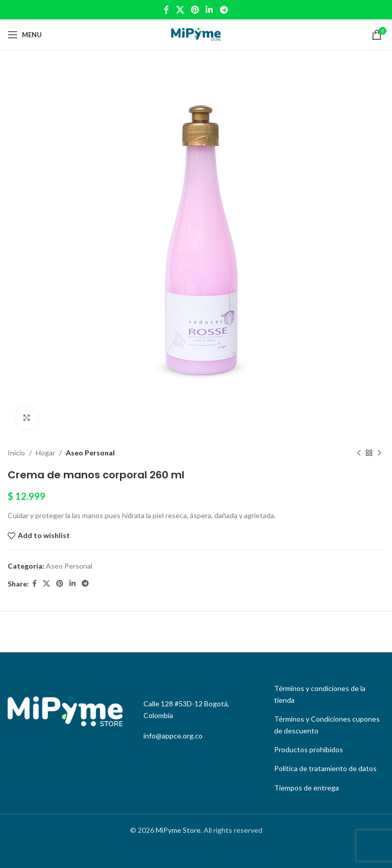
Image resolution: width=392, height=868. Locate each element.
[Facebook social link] (167, 10)
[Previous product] (359, 453)
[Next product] (379, 453)
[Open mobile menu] (25, 35)
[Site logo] (196, 34)
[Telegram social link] (224, 10)
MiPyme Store (178, 830)
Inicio (16, 453)
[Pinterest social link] (195, 10)
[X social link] (180, 10)
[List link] (327, 694)
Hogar (45, 453)
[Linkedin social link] (210, 10)
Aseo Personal (90, 453)
